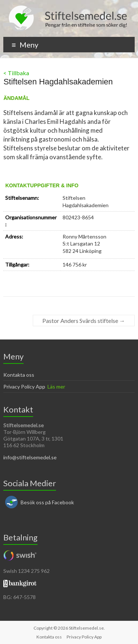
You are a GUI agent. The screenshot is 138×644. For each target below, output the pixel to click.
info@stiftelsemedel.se (30, 457)
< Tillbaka (16, 73)
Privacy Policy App (24, 387)
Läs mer (56, 387)
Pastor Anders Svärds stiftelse (84, 321)
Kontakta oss (19, 375)
